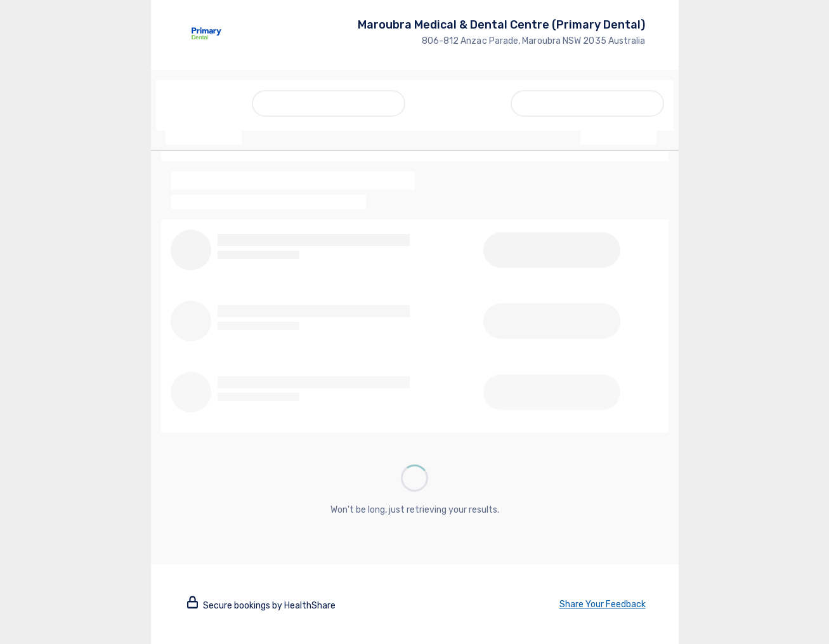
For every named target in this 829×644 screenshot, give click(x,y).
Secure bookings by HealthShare (261, 606)
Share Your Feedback (603, 604)
